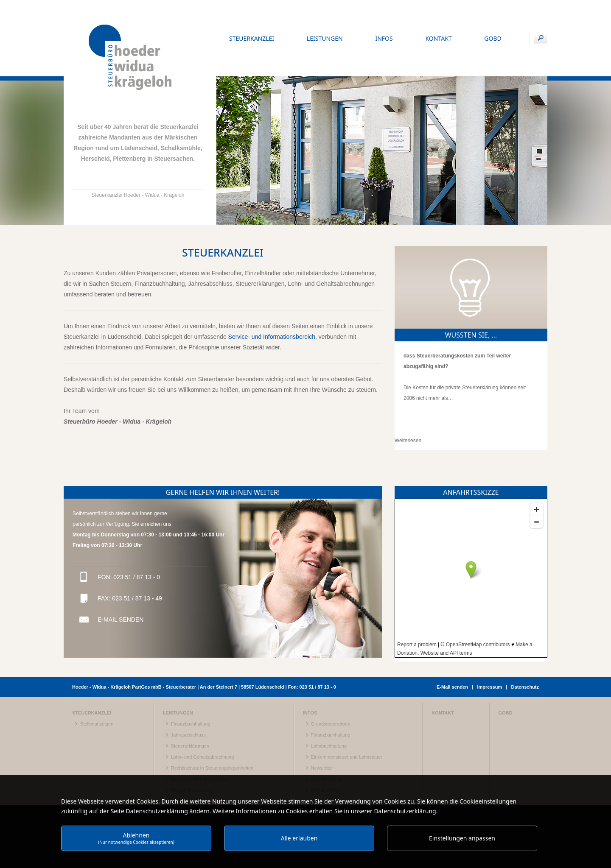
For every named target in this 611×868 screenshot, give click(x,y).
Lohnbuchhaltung (329, 707)
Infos (310, 674)
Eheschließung (327, 740)
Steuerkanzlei (92, 674)
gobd (506, 674)
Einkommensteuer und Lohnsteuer (347, 718)
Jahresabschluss (188, 696)
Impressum (489, 648)
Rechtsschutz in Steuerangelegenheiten (212, 729)
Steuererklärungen (190, 707)
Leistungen (178, 674)
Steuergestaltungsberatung (199, 740)
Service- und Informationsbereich (272, 298)
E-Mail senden (121, 581)
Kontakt (443, 674)
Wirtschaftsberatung (192, 751)
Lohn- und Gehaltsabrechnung (203, 718)
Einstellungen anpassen (462, 838)
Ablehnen (136, 838)
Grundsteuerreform (331, 685)
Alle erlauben (299, 838)
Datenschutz (525, 648)
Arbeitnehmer (325, 751)
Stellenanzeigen (97, 685)
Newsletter (322, 729)
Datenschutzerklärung (405, 811)
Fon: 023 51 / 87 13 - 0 (129, 538)
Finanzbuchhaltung (191, 685)
